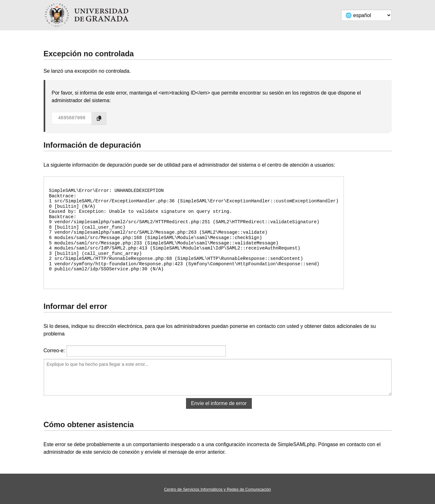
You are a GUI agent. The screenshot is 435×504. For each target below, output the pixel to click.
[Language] (366, 15)
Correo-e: (54, 350)
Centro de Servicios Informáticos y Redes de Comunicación (218, 489)
